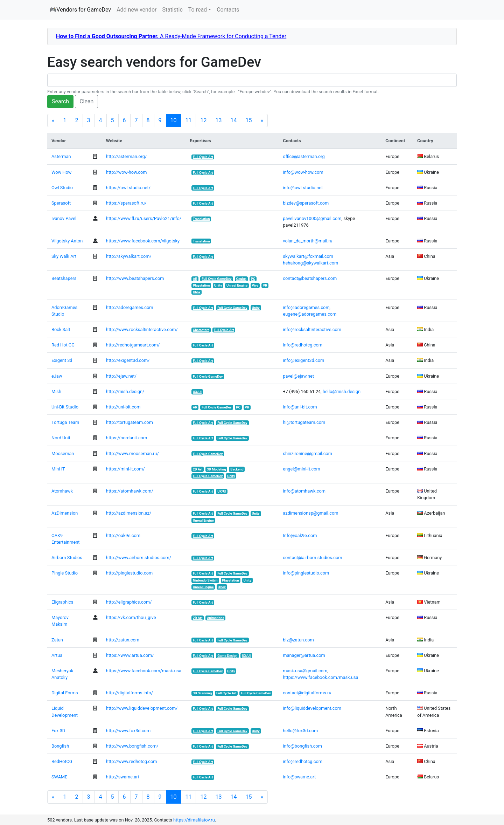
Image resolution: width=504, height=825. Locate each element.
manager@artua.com (304, 655)
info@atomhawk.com (304, 491)
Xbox (197, 292)
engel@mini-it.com (301, 469)
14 (233, 120)
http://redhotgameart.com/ (133, 345)
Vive (255, 285)
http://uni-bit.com (123, 407)
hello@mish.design (342, 391)
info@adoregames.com (306, 307)
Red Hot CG (63, 345)
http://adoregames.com (130, 307)
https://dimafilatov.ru (194, 820)
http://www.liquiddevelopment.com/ (142, 708)
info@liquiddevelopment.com (312, 708)
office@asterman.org (304, 156)
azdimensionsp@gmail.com (310, 513)
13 (218, 120)
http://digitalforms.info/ (129, 693)
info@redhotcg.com (303, 345)
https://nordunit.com (127, 438)
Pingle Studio (65, 573)
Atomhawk (62, 491)
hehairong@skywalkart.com (310, 263)
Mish (56, 391)
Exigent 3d (62, 360)
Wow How (61, 172)
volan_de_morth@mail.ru (307, 241)
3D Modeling (216, 469)
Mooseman (63, 453)
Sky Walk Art (64, 256)
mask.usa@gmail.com (305, 671)
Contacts (228, 10)
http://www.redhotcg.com (132, 761)
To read (198, 10)
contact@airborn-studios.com (312, 558)
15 (248, 120)
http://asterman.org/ (126, 156)
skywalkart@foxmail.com (308, 256)
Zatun (57, 640)
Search (60, 101)
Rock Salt (61, 329)
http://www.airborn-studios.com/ (139, 558)
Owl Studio (62, 188)
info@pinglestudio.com (306, 573)
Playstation (201, 285)
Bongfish (60, 746)
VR (265, 285)
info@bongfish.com (302, 746)
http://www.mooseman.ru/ (132, 453)
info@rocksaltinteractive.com (312, 329)
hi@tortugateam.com (304, 422)
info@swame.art (299, 777)
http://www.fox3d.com (128, 731)
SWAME (59, 777)
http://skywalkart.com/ (129, 256)
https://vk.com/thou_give (131, 617)
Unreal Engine (237, 285)
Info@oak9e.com (300, 535)
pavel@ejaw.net (298, 376)
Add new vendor (136, 10)
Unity (218, 285)
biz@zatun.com (298, 640)
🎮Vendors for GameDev (80, 10)
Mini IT (58, 469)
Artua (57, 655)
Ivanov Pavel (64, 218)
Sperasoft (61, 203)
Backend (237, 469)
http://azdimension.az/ (129, 513)
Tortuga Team (65, 422)
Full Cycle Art (203, 157)
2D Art (198, 469)
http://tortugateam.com (129, 422)
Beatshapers (64, 278)
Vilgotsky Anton (67, 241)
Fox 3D (58, 731)
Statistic (172, 10)
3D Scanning (202, 693)
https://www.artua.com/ (130, 655)
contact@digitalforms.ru (307, 693)
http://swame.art (123, 777)
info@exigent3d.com (303, 360)
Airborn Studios (67, 558)
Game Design (227, 656)
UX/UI (197, 392)
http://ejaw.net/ (121, 376)
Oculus (241, 279)
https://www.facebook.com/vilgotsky (143, 241)
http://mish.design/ (125, 391)
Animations (215, 618)
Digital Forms (65, 693)
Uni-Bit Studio (65, 407)
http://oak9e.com (123, 535)
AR (195, 279)
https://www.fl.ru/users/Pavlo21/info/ (144, 218)
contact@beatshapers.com (310, 278)
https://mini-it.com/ (125, 469)
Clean (86, 101)
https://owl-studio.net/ (128, 188)
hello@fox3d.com (300, 731)
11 (189, 120)
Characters (201, 330)
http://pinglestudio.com (129, 573)
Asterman (61, 156)
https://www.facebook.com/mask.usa (144, 671)
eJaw (57, 376)
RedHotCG (62, 761)
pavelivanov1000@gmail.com (312, 218)
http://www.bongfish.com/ (132, 746)
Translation (201, 219)
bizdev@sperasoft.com (306, 203)
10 (176, 120)
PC (253, 279)
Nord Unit (61, 438)
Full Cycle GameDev (217, 279)
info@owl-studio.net (303, 188)
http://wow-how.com (127, 172)
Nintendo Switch (205, 580)
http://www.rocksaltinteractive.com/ (142, 329)
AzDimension (65, 513)
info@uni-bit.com (300, 407)
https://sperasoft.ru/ (126, 203)
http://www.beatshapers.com (135, 278)
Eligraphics (62, 602)
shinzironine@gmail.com (307, 453)
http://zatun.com (123, 640)
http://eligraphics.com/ (129, 602)
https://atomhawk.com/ (130, 491)
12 (203, 120)
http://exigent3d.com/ (128, 360)
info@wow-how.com (303, 172)
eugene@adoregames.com (310, 314)
